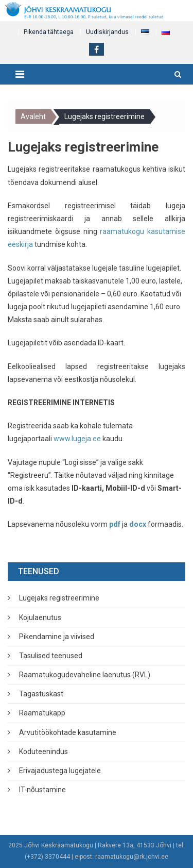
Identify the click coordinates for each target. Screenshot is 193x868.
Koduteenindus (43, 752)
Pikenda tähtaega (49, 32)
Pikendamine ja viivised (57, 637)
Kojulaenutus (40, 617)
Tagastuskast (41, 694)
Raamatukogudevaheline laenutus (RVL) (85, 675)
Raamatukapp (42, 713)
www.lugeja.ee (77, 439)
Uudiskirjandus (107, 32)
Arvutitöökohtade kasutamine (68, 732)
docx (138, 524)
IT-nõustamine (42, 790)
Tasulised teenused (51, 656)
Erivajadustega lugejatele (60, 771)
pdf (115, 524)
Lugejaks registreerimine (59, 598)
